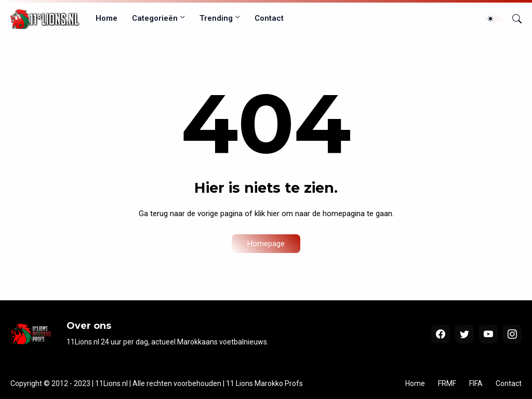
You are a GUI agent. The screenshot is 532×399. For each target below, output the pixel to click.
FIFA (476, 383)
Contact (269, 18)
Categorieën (155, 18)
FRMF (447, 383)
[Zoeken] (513, 19)
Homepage (266, 244)
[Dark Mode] (494, 19)
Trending (216, 18)
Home (107, 18)
